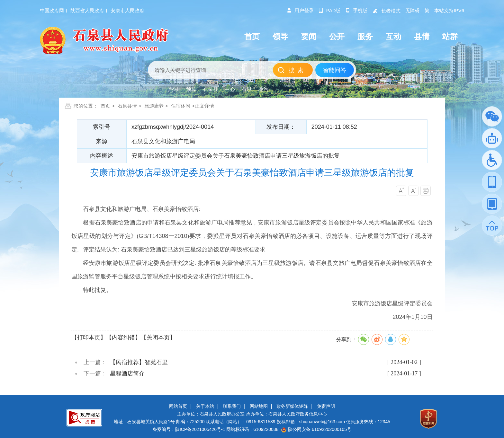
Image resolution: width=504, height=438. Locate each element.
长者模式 (386, 11)
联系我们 (232, 406)
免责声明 (326, 406)
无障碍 (413, 10)
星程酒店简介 (127, 373)
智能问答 (335, 70)
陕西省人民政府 (87, 10)
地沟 (263, 89)
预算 (191, 89)
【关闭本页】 (158, 337)
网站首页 (178, 406)
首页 (105, 106)
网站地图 (259, 406)
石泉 (247, 89)
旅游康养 (154, 106)
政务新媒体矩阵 (292, 406)
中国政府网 (52, 10)
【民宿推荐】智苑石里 (139, 362)
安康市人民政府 (127, 10)
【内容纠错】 (123, 337)
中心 (230, 89)
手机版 (356, 10)
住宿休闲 (181, 106)
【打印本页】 (89, 337)
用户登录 (300, 10)
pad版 (330, 10)
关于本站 (205, 406)
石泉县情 (127, 106)
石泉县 (211, 89)
